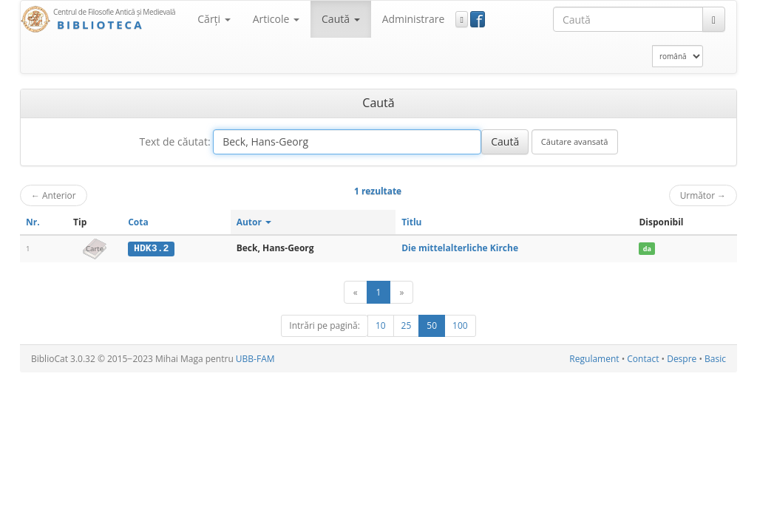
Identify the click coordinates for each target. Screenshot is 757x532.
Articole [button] (276, 19)
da (647, 249)
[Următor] (401, 292)
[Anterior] (356, 292)
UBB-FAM (255, 359)
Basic (715, 359)
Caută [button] (341, 19)
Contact (643, 359)
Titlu (411, 222)
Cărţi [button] (214, 19)
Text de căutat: (174, 141)
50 (432, 325)
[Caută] (714, 19)
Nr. (33, 222)
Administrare (414, 19)
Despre (682, 359)
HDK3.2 (151, 248)
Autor (254, 222)
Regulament (594, 359)
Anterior (54, 195)
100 (460, 325)
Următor (703, 195)
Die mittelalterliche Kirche (460, 248)
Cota (138, 222)
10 (381, 325)
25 (407, 325)
